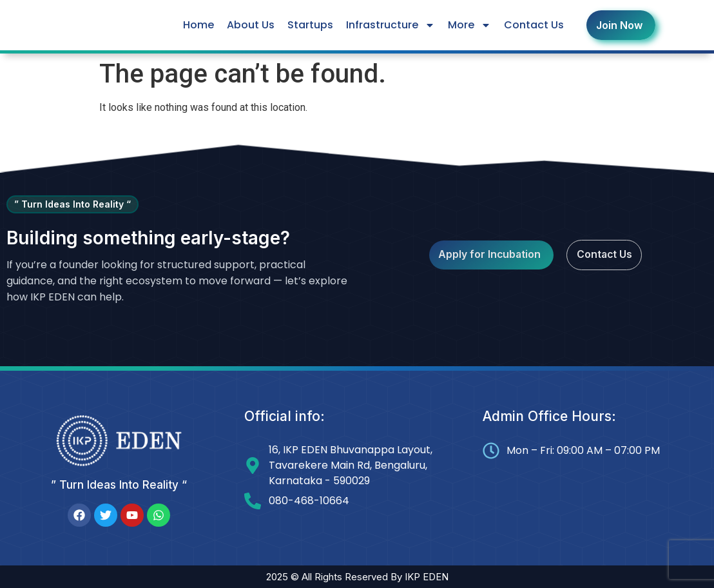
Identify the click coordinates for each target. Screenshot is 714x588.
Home (198, 25)
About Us (251, 25)
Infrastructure (391, 25)
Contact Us (534, 25)
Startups (310, 25)
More (469, 25)
